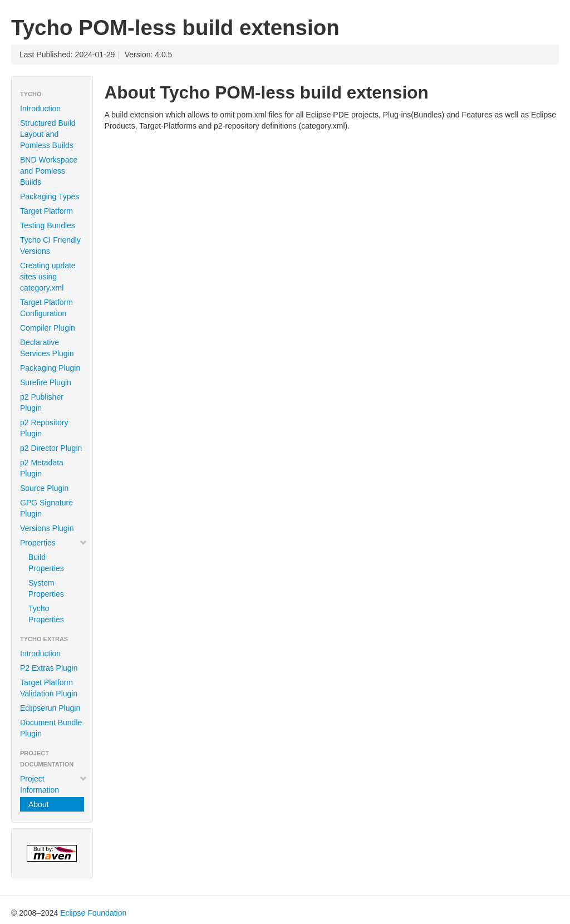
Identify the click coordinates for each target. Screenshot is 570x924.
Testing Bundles (48, 225)
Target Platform (46, 211)
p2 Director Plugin (51, 448)
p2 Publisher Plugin (42, 402)
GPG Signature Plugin (46, 508)
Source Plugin (44, 488)
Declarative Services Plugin (47, 348)
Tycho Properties (46, 614)
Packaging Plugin (50, 368)
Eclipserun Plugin (50, 708)
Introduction (40, 109)
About (39, 804)
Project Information (54, 784)
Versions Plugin (47, 528)
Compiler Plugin (48, 328)
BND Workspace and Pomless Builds (49, 171)
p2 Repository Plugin (44, 428)
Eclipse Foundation (93, 913)
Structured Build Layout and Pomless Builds (48, 134)
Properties (54, 543)
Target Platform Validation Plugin (49, 688)
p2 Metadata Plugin (42, 468)
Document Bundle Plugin (51, 728)
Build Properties (46, 563)
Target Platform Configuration (46, 308)
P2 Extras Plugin (49, 668)
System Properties (46, 588)
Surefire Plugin (46, 382)
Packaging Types (50, 196)
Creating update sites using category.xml (48, 277)
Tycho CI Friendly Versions (50, 245)
